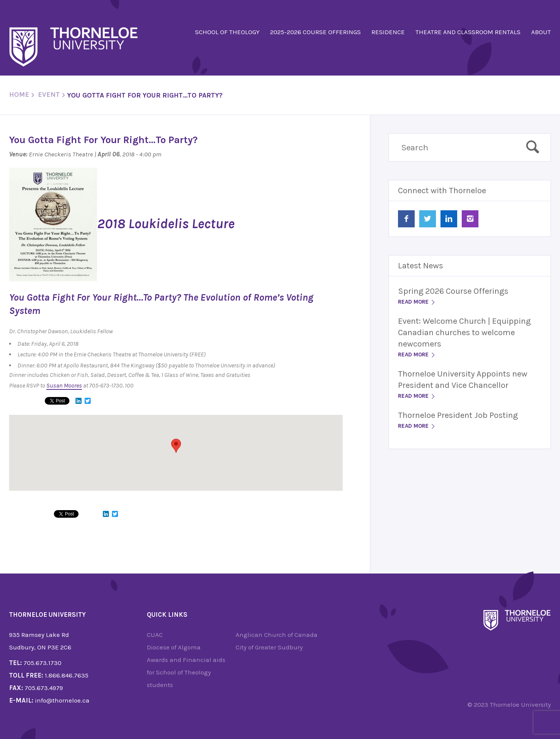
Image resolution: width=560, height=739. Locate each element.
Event (49, 95)
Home (19, 95)
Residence (388, 32)
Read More (417, 302)
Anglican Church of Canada (277, 635)
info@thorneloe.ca (62, 700)
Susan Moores (64, 385)
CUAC (155, 635)
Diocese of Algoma (174, 647)
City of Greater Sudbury (269, 647)
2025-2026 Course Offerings (315, 32)
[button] (176, 446)
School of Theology (227, 32)
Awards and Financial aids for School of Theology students (186, 672)
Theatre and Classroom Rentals (468, 32)
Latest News (421, 266)
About (541, 32)
